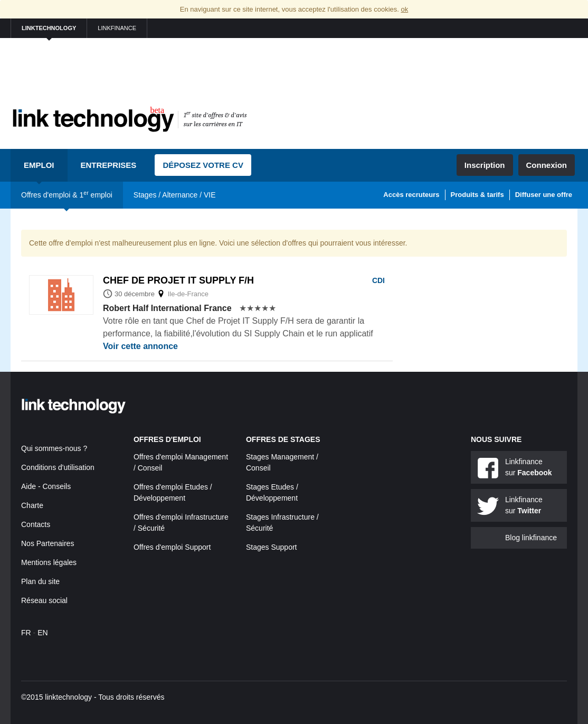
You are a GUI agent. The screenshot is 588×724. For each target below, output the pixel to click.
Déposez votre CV (203, 165)
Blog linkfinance (531, 538)
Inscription (485, 165)
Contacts (36, 524)
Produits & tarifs (477, 195)
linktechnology (49, 28)
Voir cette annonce (140, 346)
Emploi (39, 165)
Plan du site (40, 581)
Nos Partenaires (48, 543)
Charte (32, 505)
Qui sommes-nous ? (54, 448)
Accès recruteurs (411, 195)
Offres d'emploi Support (172, 547)
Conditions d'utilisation (58, 467)
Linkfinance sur (529, 467)
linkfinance (117, 28)
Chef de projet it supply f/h (178, 280)
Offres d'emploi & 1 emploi (67, 194)
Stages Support (272, 547)
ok (404, 9)
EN (42, 633)
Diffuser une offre (544, 195)
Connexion (547, 165)
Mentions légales (49, 562)
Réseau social (44, 600)
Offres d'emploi (167, 439)
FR (26, 633)
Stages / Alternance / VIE (175, 195)
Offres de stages (283, 439)
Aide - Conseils (46, 486)
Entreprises (109, 165)
